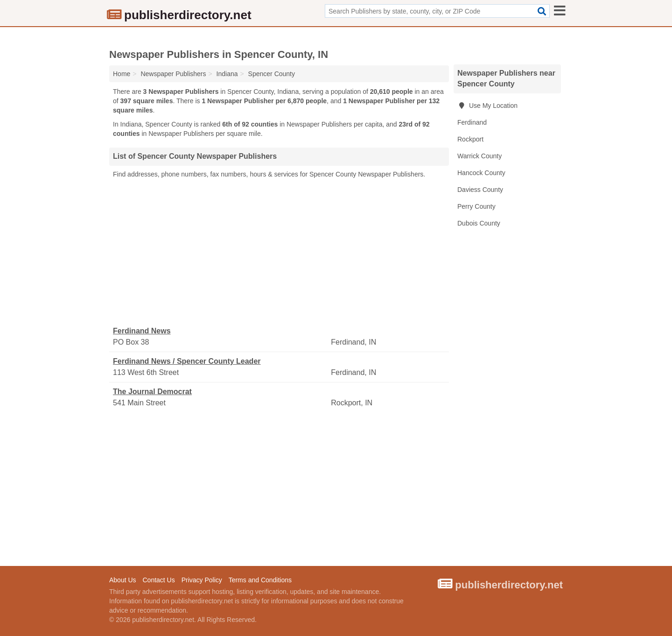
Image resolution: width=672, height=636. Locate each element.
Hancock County (481, 173)
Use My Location (487, 106)
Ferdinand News (142, 331)
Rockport (470, 139)
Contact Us (158, 580)
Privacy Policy (202, 580)
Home (122, 74)
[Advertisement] (279, 253)
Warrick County (479, 156)
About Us (123, 580)
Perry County (476, 206)
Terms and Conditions (260, 580)
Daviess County (480, 190)
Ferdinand (472, 122)
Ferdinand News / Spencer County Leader (187, 361)
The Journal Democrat (152, 392)
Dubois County (479, 223)
